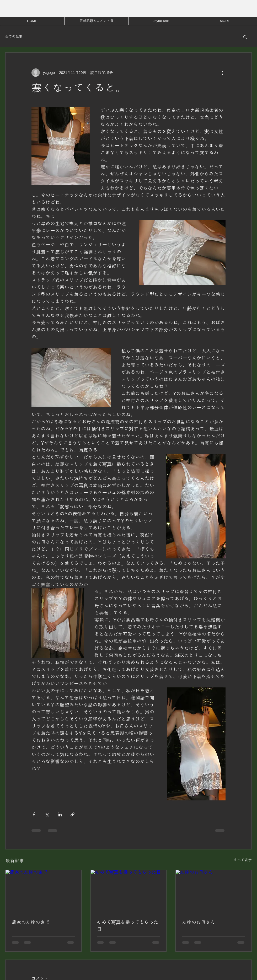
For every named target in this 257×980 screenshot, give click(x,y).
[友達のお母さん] (214, 891)
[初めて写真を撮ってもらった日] (129, 891)
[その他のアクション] (222, 73)
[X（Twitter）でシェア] (47, 814)
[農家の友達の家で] (43, 891)
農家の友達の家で (31, 922)
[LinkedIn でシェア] (60, 814)
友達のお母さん (199, 922)
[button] (245, 37)
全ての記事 (14, 37)
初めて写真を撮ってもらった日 (128, 926)
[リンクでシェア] (73, 814)
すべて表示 (243, 860)
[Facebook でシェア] (34, 814)
